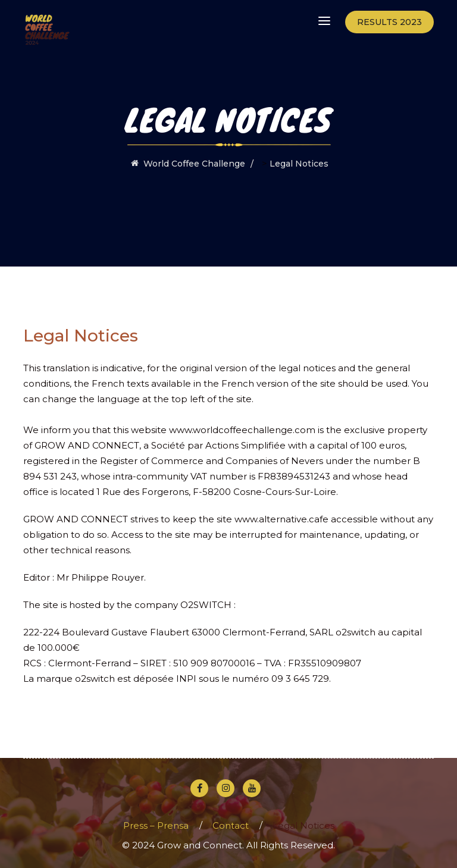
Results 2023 (389, 22)
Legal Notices (303, 825)
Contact (231, 825)
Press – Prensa (156, 825)
